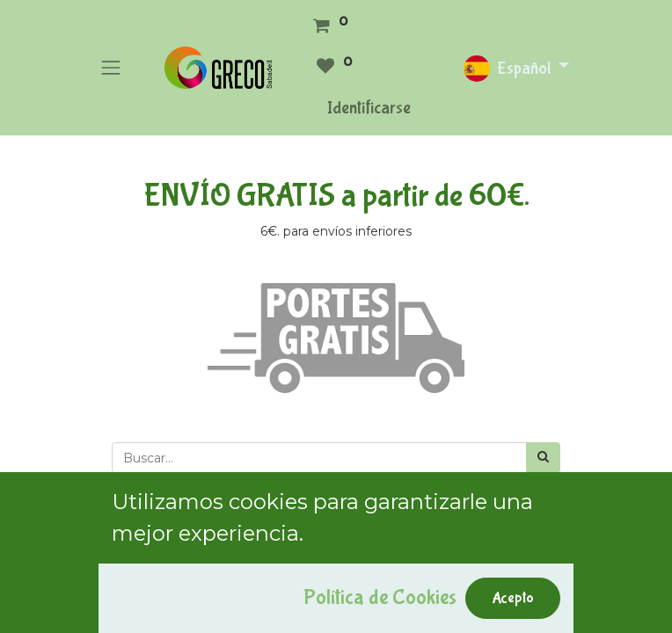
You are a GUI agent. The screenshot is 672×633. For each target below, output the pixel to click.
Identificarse (369, 108)
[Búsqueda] (543, 458)
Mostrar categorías (170, 578)
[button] (136, 495)
